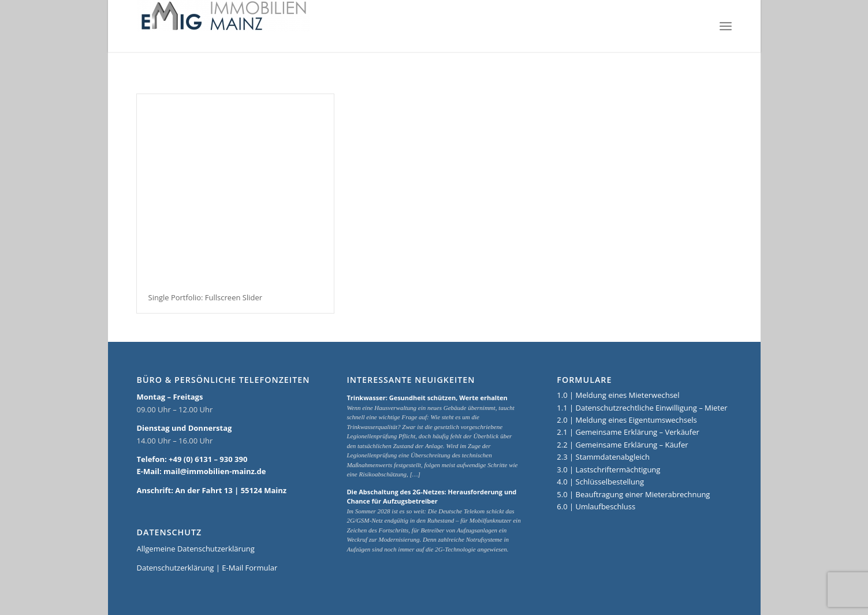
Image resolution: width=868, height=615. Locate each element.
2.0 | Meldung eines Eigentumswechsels (627, 420)
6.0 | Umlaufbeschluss (596, 506)
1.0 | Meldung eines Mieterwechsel (618, 395)
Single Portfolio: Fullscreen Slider (206, 297)
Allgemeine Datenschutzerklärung (196, 549)
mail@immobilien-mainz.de (215, 471)
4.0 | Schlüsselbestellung (600, 482)
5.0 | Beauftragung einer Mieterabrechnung (633, 494)
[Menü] (726, 26)
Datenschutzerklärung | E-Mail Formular (207, 568)
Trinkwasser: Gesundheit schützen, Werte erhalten (427, 398)
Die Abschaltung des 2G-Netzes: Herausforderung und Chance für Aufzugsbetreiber (431, 497)
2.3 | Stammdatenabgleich (603, 457)
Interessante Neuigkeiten (411, 380)
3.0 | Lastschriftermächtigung (608, 469)
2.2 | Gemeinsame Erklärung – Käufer (622, 445)
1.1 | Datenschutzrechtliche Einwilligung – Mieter (642, 408)
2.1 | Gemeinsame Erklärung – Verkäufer (628, 432)
